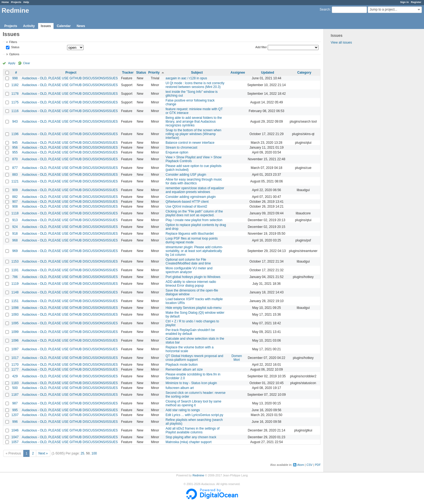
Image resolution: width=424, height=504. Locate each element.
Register (416, 2)
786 (15, 277)
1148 (15, 292)
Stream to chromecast (181, 148)
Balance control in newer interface (190, 143)
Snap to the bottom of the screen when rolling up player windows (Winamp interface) (193, 134)
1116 (15, 111)
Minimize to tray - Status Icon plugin (191, 383)
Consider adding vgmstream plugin (191, 197)
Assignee (238, 73)
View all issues (341, 42)
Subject (197, 73)
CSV (309, 465)
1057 (15, 442)
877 (15, 168)
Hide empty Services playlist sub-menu (193, 308)
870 (15, 159)
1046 (15, 430)
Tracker (128, 73)
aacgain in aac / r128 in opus (186, 78)
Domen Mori (237, 358)
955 (15, 152)
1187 (15, 395)
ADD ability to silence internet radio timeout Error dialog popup (191, 284)
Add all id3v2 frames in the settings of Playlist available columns (192, 430)
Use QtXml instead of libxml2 (186, 207)
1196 (15, 134)
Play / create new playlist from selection (194, 220)
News (81, 26)
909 (15, 190)
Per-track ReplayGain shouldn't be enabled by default (190, 332)
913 (15, 220)
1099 (15, 332)
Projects (16, 2)
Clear (27, 63)
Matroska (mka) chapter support (188, 442)
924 (15, 227)
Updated (268, 73)
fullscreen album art (180, 388)
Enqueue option (177, 152)
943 (15, 122)
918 (15, 234)
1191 (15, 270)
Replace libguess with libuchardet (190, 234)
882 (15, 197)
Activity (29, 26)
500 (15, 388)
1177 (15, 369)
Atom (301, 465)
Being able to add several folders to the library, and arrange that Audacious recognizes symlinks (194, 122)
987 (15, 403)
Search (325, 9)
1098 (15, 308)
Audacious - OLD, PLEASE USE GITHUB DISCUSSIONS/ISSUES (70, 78)
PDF (318, 465)
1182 (15, 85)
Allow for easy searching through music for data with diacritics (194, 181)
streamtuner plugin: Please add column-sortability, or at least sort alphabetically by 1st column (194, 251)
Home (5, 2)
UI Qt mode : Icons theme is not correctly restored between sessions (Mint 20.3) (195, 85)
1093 (15, 315)
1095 (15, 323)
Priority (154, 73)
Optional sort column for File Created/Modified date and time (188, 261)
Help (26, 2)
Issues (46, 26)
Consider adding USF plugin (186, 175)
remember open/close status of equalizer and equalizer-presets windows (195, 190)
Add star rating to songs (183, 410)
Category (304, 73)
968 (15, 240)
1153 (15, 261)
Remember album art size (184, 369)
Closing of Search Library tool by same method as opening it (193, 403)
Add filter (261, 47)
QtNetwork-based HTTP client (187, 202)
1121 (15, 181)
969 (15, 251)
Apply (12, 63)
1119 (15, 284)
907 (15, 202)
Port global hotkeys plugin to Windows (193, 277)
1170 (15, 365)
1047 (15, 437)
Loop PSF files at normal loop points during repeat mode (192, 240)
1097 (15, 349)
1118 (15, 213)
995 (15, 410)
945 (15, 143)
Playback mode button (182, 365)
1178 (15, 94)
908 (15, 207)
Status (15, 47)
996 (15, 422)
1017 (15, 358)
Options (14, 54)
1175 (15, 102)
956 (15, 148)
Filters (13, 42)
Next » (43, 453)
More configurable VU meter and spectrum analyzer (189, 270)
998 (15, 78)
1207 (15, 415)
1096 (15, 341)
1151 (15, 301)
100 (94, 453)
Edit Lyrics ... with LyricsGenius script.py (194, 415)
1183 (15, 383)
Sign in (405, 2)
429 (15, 376)
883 (15, 175)
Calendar (64, 26)
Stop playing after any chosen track (191, 437)
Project (71, 73)
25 (82, 453)
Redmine (198, 475)
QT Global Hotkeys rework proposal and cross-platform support (194, 358)
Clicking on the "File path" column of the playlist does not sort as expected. (194, 213)
